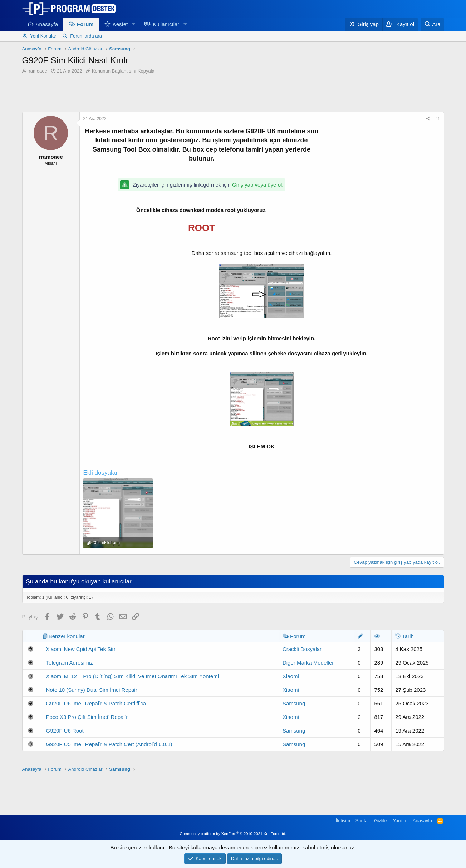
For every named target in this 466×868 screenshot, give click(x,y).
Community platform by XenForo (233, 834)
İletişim (343, 821)
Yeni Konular (43, 36)
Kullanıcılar (166, 24)
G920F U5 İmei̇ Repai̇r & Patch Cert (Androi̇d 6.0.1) (109, 744)
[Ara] (432, 24)
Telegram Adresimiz (70, 663)
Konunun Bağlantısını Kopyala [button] (123, 71)
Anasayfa (47, 24)
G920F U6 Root (65, 731)
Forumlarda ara (86, 36)
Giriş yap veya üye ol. (258, 185)
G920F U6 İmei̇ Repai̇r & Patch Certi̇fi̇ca (96, 703)
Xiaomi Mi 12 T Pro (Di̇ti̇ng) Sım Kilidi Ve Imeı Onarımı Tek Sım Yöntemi (133, 676)
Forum (85, 24)
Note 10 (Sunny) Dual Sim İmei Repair (92, 690)
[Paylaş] (428, 119)
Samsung (294, 703)
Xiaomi (291, 676)
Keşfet (120, 24)
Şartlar (362, 821)
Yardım (400, 821)
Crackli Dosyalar (302, 649)
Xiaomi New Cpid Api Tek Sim (81, 649)
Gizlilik (381, 821)
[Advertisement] (233, 94)
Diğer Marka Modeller (308, 663)
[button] (133, 24)
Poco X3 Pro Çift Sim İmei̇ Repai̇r (87, 717)
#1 (438, 119)
